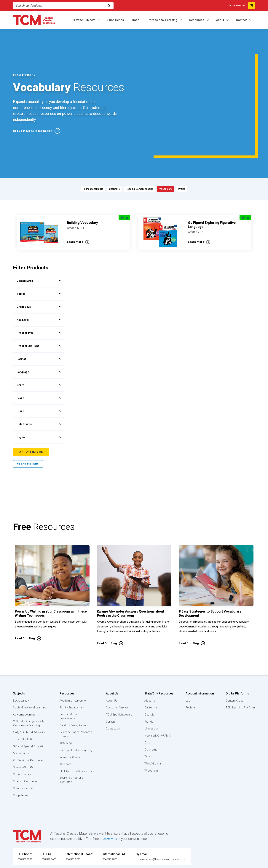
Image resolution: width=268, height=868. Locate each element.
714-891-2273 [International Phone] (83, 838)
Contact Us (112, 695)
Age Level (39, 286)
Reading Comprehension (141, 155)
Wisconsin (151, 737)
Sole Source (39, 390)
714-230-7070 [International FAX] (120, 838)
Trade (135, 20)
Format (39, 325)
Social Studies (23, 754)
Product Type (39, 299)
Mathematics (22, 733)
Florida (149, 688)
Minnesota (151, 695)
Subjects (19, 660)
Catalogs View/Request (75, 692)
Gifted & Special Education (24, 724)
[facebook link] (230, 864)
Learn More (75, 208)
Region (39, 403)
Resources (197, 20)
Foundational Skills (70, 155)
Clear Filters (28, 430)
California (150, 674)
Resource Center (70, 729)
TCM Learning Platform (240, 674)
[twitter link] (252, 864)
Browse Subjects (84, 20)
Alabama (150, 667)
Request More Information (35, 114)
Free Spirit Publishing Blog (73, 719)
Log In (189, 667)
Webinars (65, 735)
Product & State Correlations (70, 683)
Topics (39, 260)
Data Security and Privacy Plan (189, 864)
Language (39, 338)
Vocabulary (180, 155)
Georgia (150, 681)
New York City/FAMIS (158, 702)
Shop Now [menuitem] (231, 6)
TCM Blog (65, 710)
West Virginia (153, 730)
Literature (104, 155)
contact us (111, 818)
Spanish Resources (26, 761)
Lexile (39, 364)
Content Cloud (234, 667)
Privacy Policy (157, 864)
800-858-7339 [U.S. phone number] (27, 838)
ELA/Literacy (21, 667)
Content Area (39, 247)
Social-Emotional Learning (24, 676)
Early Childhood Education (23, 705)
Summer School (24, 768)
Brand (39, 377)
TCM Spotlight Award (119, 681)
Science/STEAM (24, 747)
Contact (242, 20)
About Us (111, 660)
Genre (39, 351)
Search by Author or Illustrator (72, 756)
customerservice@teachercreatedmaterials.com (176, 838)
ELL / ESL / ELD (23, 714)
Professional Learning (162, 20)
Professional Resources (29, 740)
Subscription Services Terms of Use (122, 864)
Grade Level (39, 273)
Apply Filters (32, 418)
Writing (206, 155)
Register (190, 674)
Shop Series (116, 20)
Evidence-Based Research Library (70, 701)
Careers (110, 688)
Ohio (147, 709)
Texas (148, 723)
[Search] (109, 6)
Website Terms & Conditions (76, 864)
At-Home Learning (25, 685)
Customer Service (117, 674)
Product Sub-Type (39, 312)
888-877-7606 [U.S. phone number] (55, 838)
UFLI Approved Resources (69, 745)
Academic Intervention (74, 667)
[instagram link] (245, 864)
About (220, 20)
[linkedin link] (237, 864)
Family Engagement (72, 674)
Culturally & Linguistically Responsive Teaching (29, 694)
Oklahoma (151, 716)
